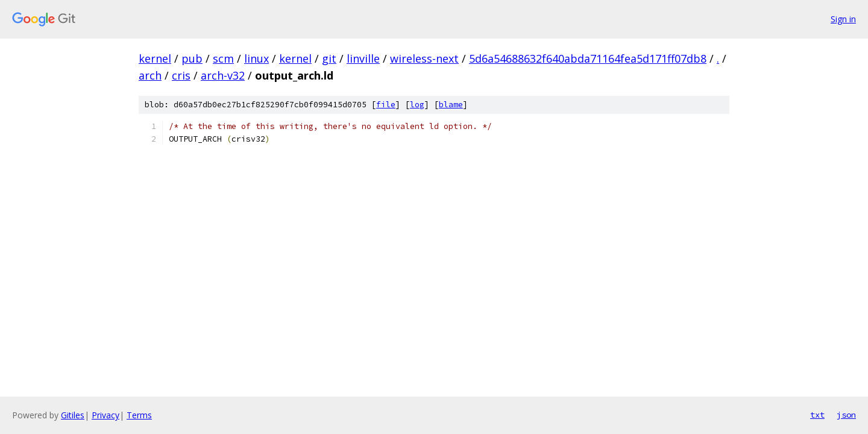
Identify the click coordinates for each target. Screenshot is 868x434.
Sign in (843, 19)
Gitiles (73, 415)
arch (150, 75)
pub (192, 58)
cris (181, 75)
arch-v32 (223, 75)
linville (363, 58)
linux (256, 58)
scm (223, 58)
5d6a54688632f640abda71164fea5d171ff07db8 (588, 58)
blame (451, 105)
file (386, 105)
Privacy (105, 415)
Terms (139, 415)
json (846, 415)
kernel (155, 58)
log (417, 105)
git (329, 58)
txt (817, 415)
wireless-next (424, 58)
